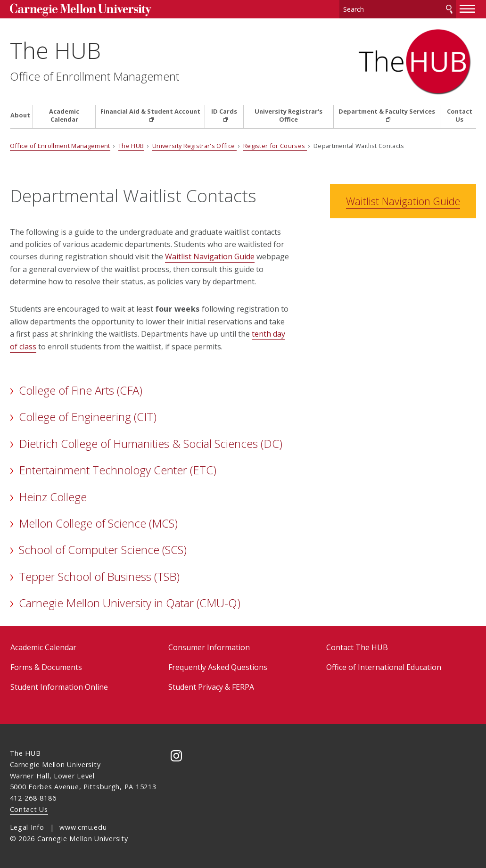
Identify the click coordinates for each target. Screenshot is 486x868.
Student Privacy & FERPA (211, 687)
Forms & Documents (46, 667)
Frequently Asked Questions (218, 667)
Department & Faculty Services (387, 112)
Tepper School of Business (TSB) (99, 576)
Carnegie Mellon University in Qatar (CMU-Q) (130, 603)
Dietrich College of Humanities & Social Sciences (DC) (151, 443)
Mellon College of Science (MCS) (98, 523)
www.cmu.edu (83, 827)
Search (449, 9)
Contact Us (460, 116)
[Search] (398, 9)
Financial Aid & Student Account (150, 112)
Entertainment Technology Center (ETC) (118, 470)
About (20, 115)
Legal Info (27, 827)
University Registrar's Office (288, 116)
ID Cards (224, 112)
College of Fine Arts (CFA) (81, 390)
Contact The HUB (357, 647)
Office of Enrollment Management (95, 76)
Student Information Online (59, 687)
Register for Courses (275, 146)
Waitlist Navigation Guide (210, 256)
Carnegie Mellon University (81, 10)
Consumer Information (209, 647)
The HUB (55, 50)
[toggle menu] (468, 8)
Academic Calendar (64, 116)
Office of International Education (384, 667)
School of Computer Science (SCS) (103, 550)
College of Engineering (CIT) (88, 417)
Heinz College (53, 497)
